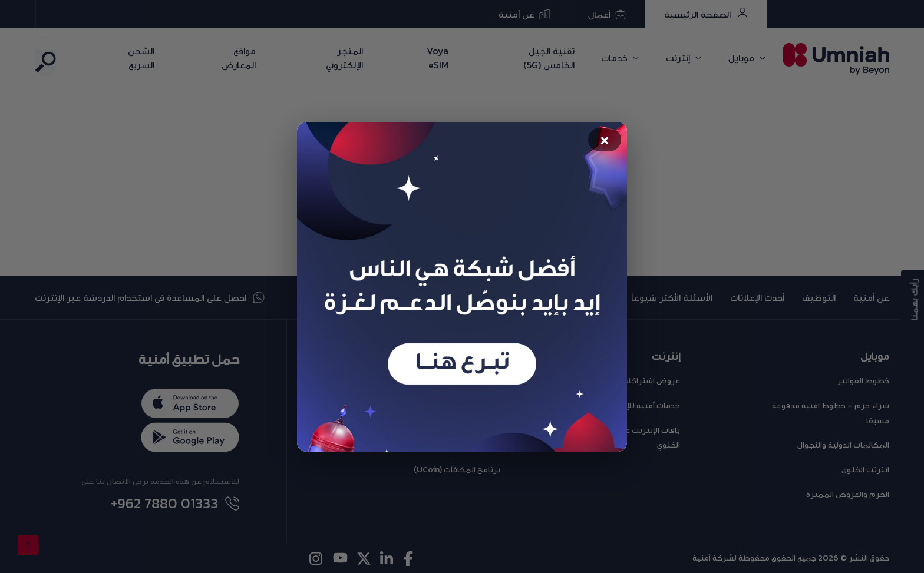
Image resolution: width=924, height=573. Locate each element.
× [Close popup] (605, 140)
